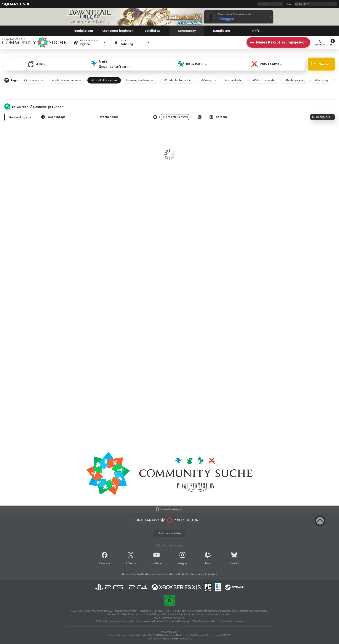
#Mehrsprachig (295, 80)
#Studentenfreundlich (178, 80)
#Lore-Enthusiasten (104, 80)
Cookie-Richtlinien (187, 574)
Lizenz (125, 574)
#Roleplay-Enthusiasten (67, 80)
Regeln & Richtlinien (142, 574)
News (133, 563)
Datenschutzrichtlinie (165, 574)
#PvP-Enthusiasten (264, 80)
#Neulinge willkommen (141, 80)
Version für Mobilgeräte (172, 509)
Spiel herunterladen (169, 533)
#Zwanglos (209, 80)
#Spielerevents (33, 80)
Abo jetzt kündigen (208, 574)
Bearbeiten (321, 117)
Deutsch (304, 4)
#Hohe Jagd (322, 80)
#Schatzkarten (234, 80)
